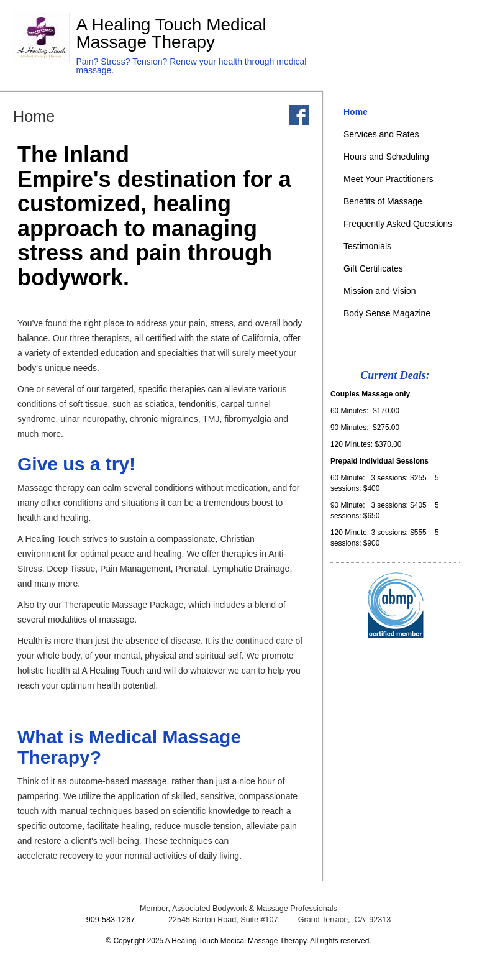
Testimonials (367, 246)
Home (356, 112)
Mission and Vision (379, 291)
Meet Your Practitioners (388, 179)
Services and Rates (381, 134)
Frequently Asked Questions (398, 224)
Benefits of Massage (383, 201)
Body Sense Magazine (387, 313)
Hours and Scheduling (386, 157)
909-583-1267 (111, 920)
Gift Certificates (373, 268)
